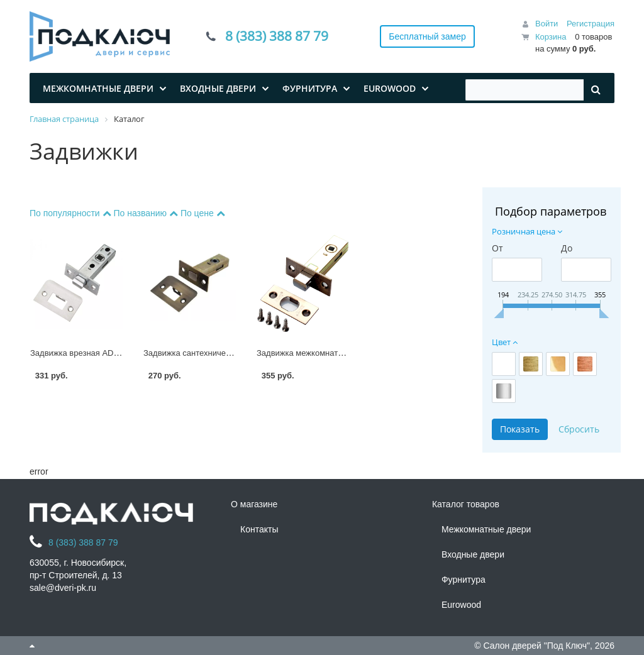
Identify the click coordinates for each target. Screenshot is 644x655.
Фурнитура (464, 580)
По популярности (71, 213)
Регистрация (591, 24)
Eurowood (461, 605)
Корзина (551, 37)
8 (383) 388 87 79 (277, 36)
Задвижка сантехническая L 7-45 (206, 353)
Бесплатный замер (427, 36)
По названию (147, 213)
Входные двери (473, 554)
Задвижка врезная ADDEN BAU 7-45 (99, 353)
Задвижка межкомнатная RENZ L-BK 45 (332, 353)
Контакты (259, 529)
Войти (547, 24)
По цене (203, 213)
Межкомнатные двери (486, 529)
